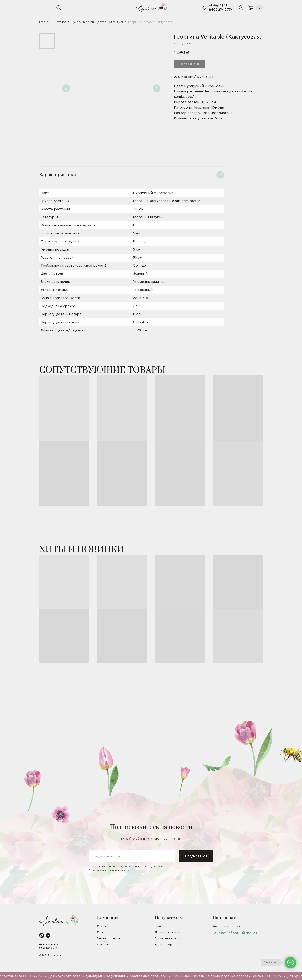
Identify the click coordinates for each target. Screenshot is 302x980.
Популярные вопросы (169, 938)
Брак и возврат (165, 945)
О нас (101, 932)
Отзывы (102, 926)
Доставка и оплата (167, 932)
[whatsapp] (42, 935)
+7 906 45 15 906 (49, 944)
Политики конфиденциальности (109, 870)
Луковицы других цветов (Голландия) (97, 22)
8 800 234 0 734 (221, 10)
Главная (44, 22)
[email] (132, 856)
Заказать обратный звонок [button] (235, 933)
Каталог (60, 22)
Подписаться (196, 856)
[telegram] (48, 935)
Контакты (103, 945)
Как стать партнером (226, 926)
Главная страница (108, 938)
